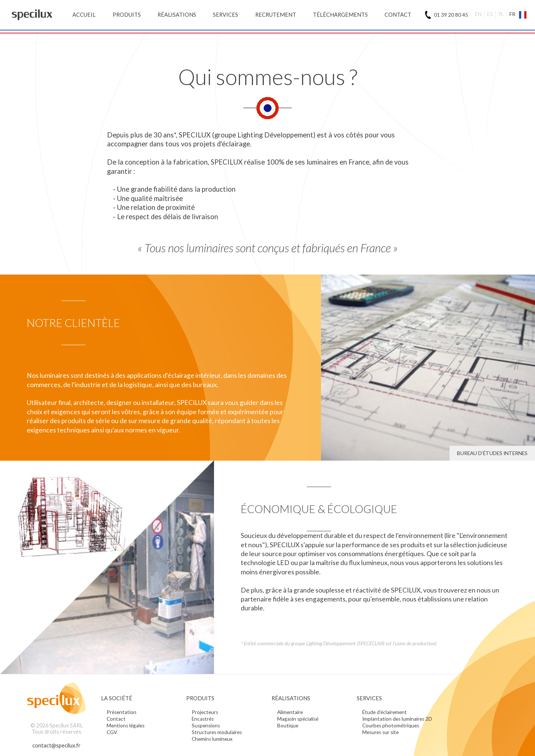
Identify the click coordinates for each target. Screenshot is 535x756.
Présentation (121, 712)
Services (226, 15)
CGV (112, 732)
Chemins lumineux (212, 739)
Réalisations (177, 15)
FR (512, 14)
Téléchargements (340, 15)
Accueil (84, 15)
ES (490, 14)
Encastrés (203, 719)
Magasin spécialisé (298, 719)
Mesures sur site (380, 732)
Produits (127, 15)
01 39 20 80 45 (451, 15)
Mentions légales (126, 726)
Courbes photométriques (391, 726)
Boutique (288, 726)
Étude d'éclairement (385, 712)
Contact (398, 15)
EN (478, 14)
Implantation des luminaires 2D (397, 719)
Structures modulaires (217, 732)
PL (501, 14)
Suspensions (206, 726)
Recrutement (276, 15)
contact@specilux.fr (56, 745)
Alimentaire (290, 712)
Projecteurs (205, 712)
